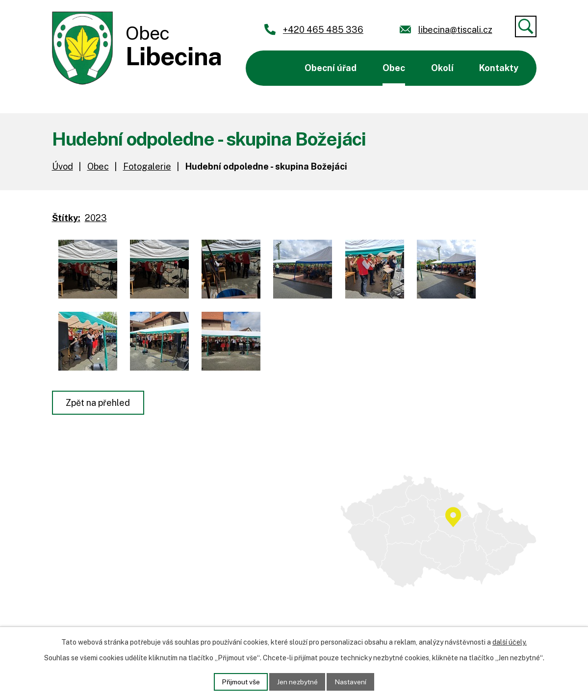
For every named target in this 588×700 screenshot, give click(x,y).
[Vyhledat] (526, 26)
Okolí (442, 68)
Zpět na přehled (98, 403)
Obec (394, 68)
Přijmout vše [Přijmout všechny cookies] (240, 681)
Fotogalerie (147, 166)
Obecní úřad (331, 68)
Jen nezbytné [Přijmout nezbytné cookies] (297, 681)
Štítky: (66, 218)
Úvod (271, 68)
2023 (96, 218)
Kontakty (499, 68)
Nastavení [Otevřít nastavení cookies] (352, 681)
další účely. (510, 642)
